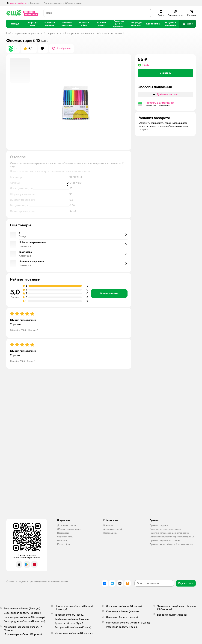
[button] (187, 24)
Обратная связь (65, 537)
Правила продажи (159, 525)
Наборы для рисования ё (110, 33)
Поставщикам (110, 533)
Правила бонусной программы (165, 540)
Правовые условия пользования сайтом (48, 581)
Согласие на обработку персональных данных (172, 537)
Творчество (53, 33)
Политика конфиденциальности (165, 529)
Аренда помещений (113, 529)
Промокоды (63, 533)
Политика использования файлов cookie (169, 533)
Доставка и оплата (67, 525)
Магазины (62, 540)
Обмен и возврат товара (69, 529)
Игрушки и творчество (27, 33)
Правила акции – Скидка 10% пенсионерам (171, 544)
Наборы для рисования (79, 33)
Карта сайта (64, 544)
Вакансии (108, 525)
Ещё (9, 33)
